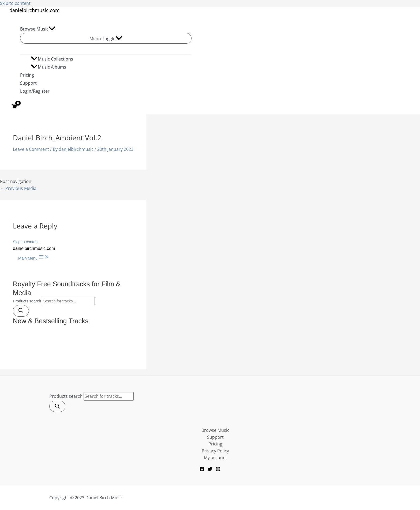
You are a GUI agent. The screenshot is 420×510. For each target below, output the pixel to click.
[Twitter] (210, 470)
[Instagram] (218, 470)
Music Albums (48, 67)
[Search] (57, 406)
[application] (52, 29)
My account (215, 457)
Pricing (27, 75)
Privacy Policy (215, 451)
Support (28, 83)
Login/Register (35, 91)
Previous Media (18, 188)
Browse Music (38, 29)
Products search (66, 396)
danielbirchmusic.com (35, 10)
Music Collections (52, 59)
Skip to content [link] (15, 3)
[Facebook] (202, 470)
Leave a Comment (31, 149)
